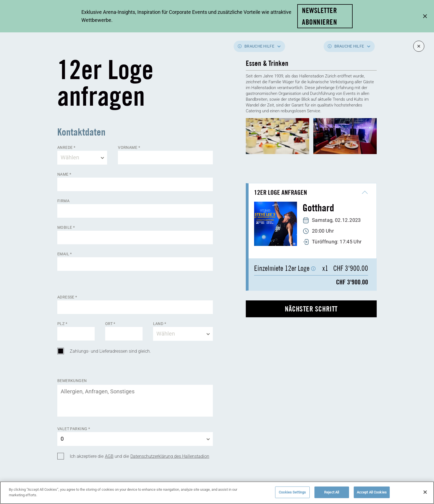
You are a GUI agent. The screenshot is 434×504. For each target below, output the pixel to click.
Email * (65, 254)
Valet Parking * (74, 429)
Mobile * (66, 227)
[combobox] (82, 158)
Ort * (110, 324)
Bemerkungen (72, 380)
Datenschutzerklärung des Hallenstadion (170, 456)
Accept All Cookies (372, 495)
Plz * (62, 324)
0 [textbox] (62, 439)
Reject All (332, 495)
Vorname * (129, 147)
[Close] (425, 495)
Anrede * (66, 147)
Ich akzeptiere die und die (139, 456)
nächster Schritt (311, 309)
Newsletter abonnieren (319, 16)
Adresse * (67, 297)
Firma (63, 201)
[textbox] (82, 158)
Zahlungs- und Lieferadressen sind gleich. (110, 351)
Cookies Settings (292, 495)
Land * (160, 324)
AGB (109, 456)
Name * (64, 174)
